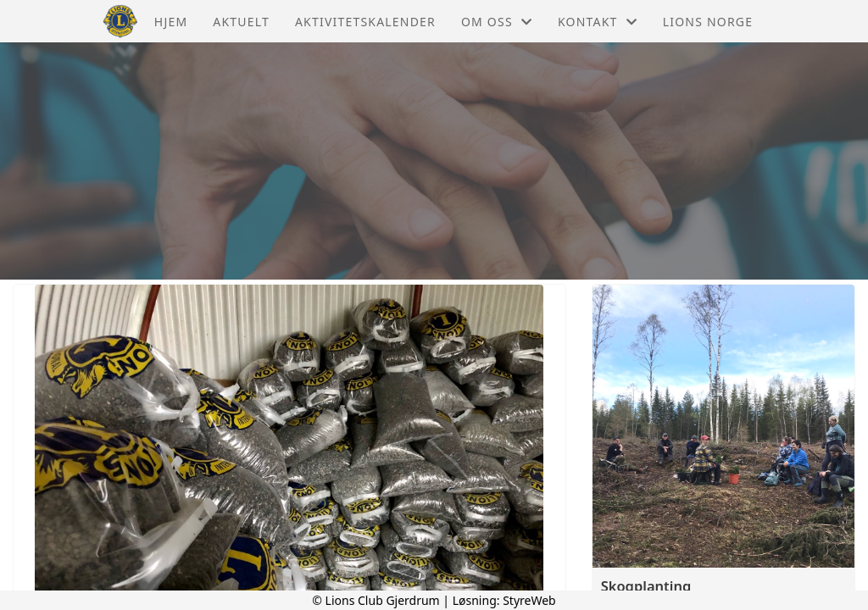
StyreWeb (529, 600)
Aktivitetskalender (365, 22)
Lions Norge (708, 22)
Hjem (171, 22)
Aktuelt (241, 22)
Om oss (497, 22)
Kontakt (598, 22)
